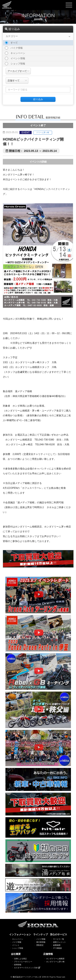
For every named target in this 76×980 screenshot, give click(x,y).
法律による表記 (20, 959)
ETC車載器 (57, 948)
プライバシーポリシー (23, 962)
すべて (11, 43)
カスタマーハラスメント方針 (27, 968)
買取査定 (40, 945)
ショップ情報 (15, 64)
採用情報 (18, 965)
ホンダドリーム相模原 (55, 959)
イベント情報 (15, 58)
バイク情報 (14, 48)
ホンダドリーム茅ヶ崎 (55, 962)
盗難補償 (57, 945)
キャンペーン (15, 53)
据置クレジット (59, 942)
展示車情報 (41, 942)
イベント (16, 945)
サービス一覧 (59, 939)
